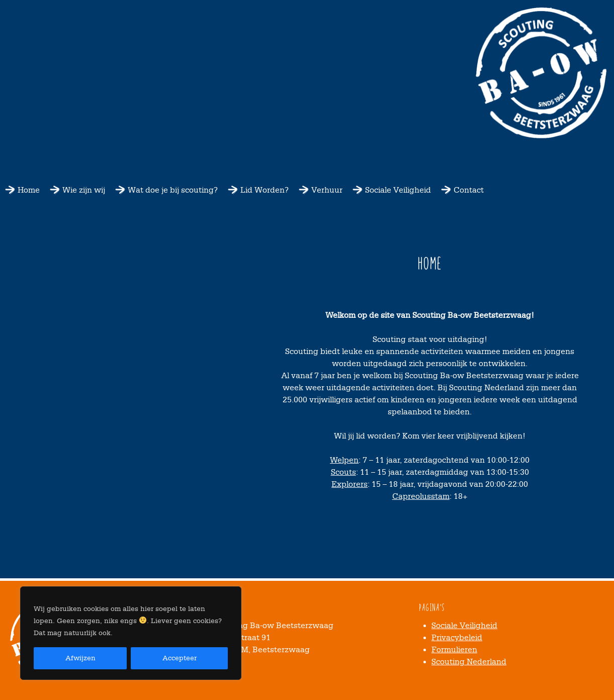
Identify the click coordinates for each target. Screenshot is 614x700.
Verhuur (327, 190)
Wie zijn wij (84, 190)
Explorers (349, 484)
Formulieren (454, 650)
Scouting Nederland (469, 662)
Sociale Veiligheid (398, 190)
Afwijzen (80, 658)
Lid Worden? (265, 190)
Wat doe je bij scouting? (173, 190)
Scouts (343, 472)
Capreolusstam (421, 496)
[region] (131, 633)
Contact (469, 190)
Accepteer (180, 658)
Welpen (344, 460)
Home (29, 190)
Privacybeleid (457, 638)
